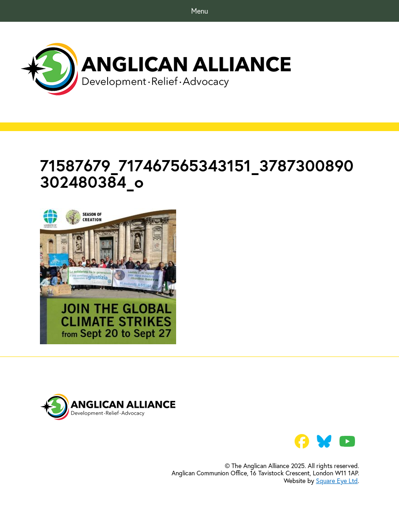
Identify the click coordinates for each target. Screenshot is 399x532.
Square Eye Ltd (337, 481)
